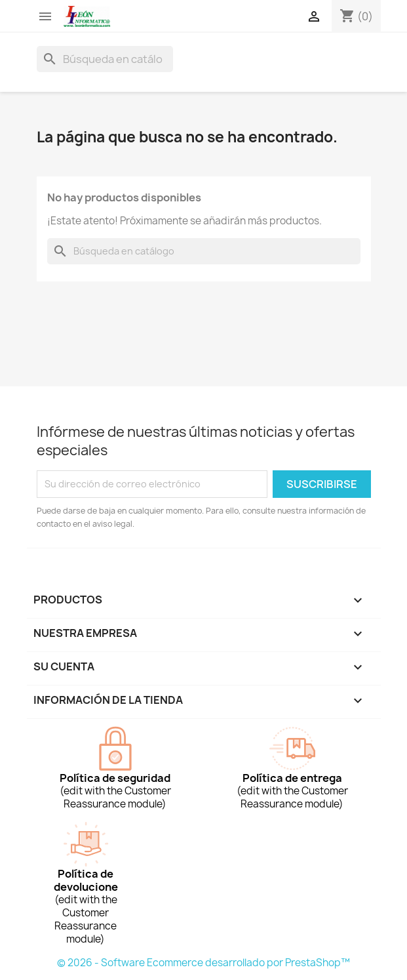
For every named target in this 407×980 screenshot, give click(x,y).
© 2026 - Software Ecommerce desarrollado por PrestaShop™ (203, 963)
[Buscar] (105, 59)
